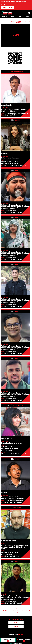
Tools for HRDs (5, 16)
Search (27, 16)
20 (18, 611)
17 (11, 611)
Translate (29, 22)
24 (27, 611)
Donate (12, 16)
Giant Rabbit (21, 634)
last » (18, 612)
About (20, 16)
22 (22, 611)
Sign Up (16, 626)
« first (17, 609)
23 (24, 611)
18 (13, 611)
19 (15, 611)
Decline (11, 7)
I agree (4, 7)
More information (5, 5)
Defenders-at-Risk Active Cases (24, 639)
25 (29, 611)
